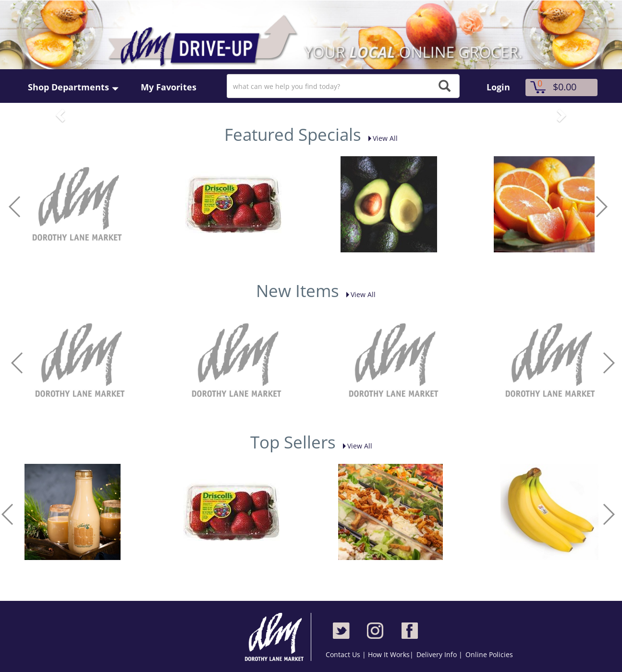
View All (380, 138)
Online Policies (489, 654)
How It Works (389, 654)
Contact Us (344, 654)
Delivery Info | (439, 654)
